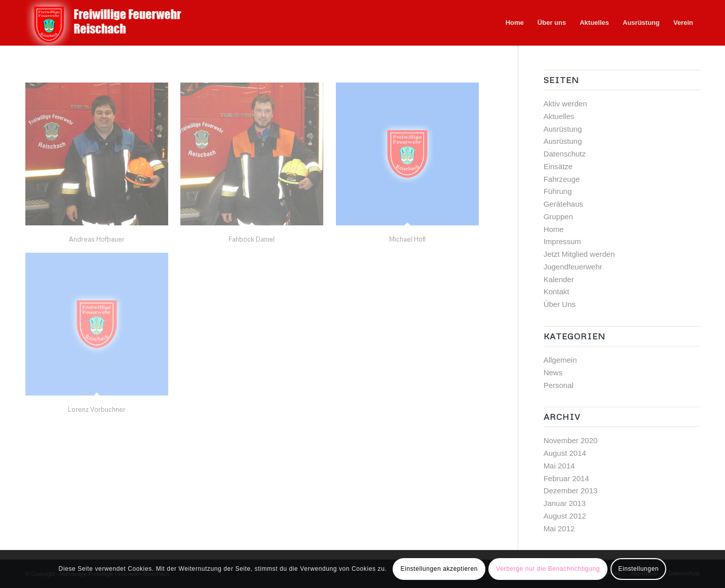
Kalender (559, 279)
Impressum (562, 241)
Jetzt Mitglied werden (579, 254)
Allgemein (560, 360)
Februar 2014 (566, 478)
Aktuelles (559, 116)
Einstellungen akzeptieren (439, 569)
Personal (559, 385)
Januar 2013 (565, 503)
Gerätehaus (563, 204)
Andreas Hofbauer (97, 239)
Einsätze (558, 166)
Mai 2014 (559, 466)
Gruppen (558, 217)
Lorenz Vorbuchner (97, 409)
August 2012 (565, 516)
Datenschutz (565, 154)
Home (554, 229)
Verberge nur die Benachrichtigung (548, 569)
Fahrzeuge (562, 179)
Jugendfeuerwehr (573, 267)
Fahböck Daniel (252, 239)
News (553, 373)
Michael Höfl (407, 239)
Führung (558, 191)
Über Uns (560, 304)
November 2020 (571, 440)
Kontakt (557, 291)
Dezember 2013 (571, 491)
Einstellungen (638, 569)
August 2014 (565, 453)
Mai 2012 (559, 528)
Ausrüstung (563, 129)
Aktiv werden (565, 104)
